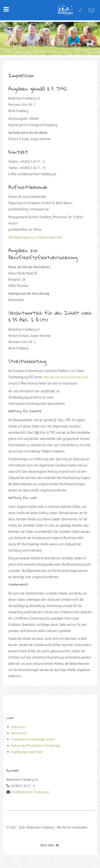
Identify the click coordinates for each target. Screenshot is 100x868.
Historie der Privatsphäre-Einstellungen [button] (36, 746)
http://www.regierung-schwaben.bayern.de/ (35, 237)
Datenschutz (19, 733)
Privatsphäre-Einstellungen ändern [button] (33, 739)
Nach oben (50, 845)
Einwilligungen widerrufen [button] (27, 752)
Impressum (18, 727)
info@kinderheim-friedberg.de (30, 792)
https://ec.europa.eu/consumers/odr (66, 377)
